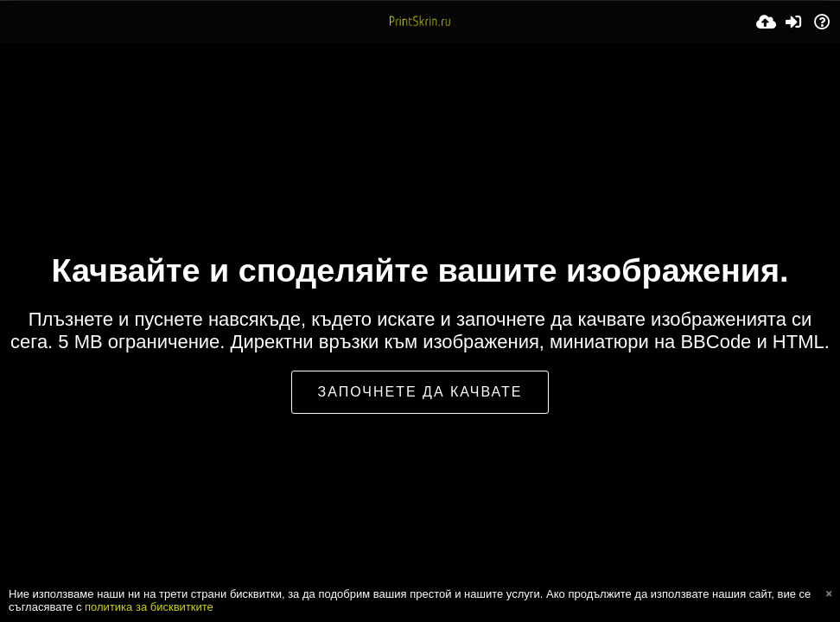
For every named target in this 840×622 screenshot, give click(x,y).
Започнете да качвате (420, 392)
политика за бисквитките (149, 607)
